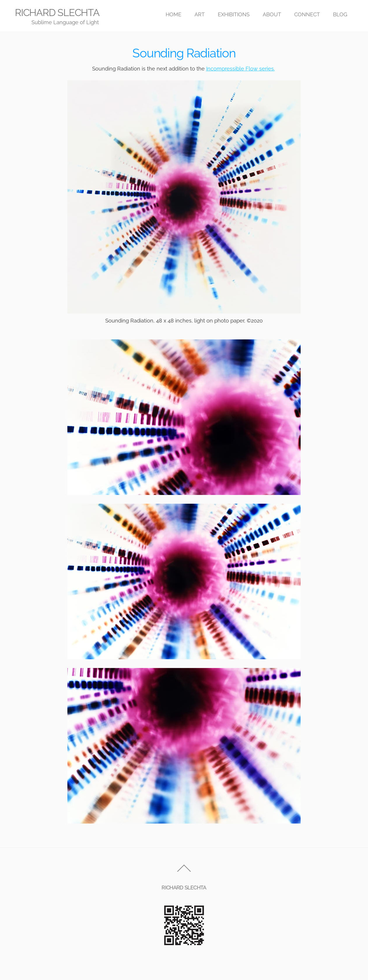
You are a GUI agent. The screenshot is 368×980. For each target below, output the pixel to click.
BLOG (340, 14)
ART (200, 14)
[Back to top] (184, 871)
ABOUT (272, 14)
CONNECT (307, 14)
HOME (174, 14)
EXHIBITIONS (234, 14)
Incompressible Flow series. (240, 69)
